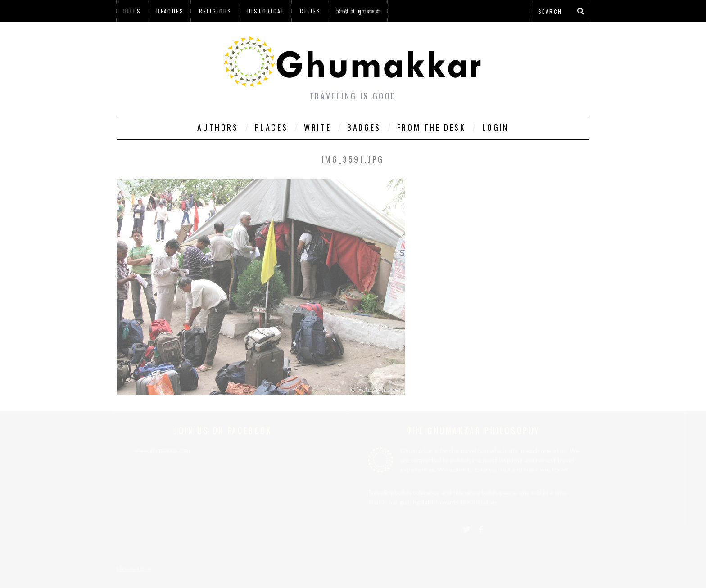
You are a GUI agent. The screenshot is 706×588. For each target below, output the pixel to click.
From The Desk (432, 127)
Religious (215, 11)
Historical (266, 11)
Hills (132, 11)
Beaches (170, 11)
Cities (310, 11)
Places (272, 127)
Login (496, 127)
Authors (218, 127)
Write (317, 127)
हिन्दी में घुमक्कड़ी (358, 11)
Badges (364, 127)
